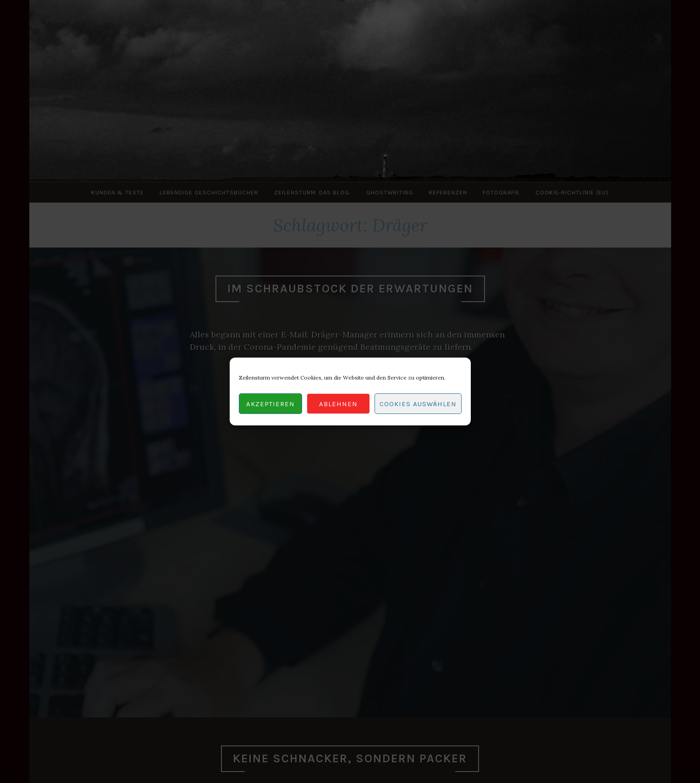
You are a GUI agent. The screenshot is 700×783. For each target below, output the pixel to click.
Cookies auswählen (418, 404)
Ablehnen (338, 404)
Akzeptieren (270, 404)
